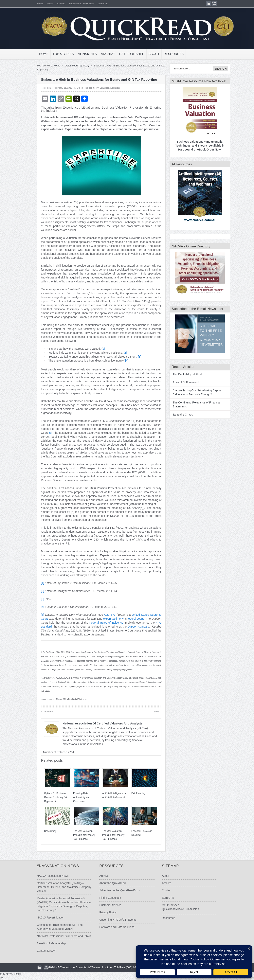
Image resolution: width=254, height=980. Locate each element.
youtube (221, 3)
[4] (120, 361)
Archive (54, 4)
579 (107, 615)
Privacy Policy (106, 912)
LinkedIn (215, 3)
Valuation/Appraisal (103, 88)
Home (33, 4)
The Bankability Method (181, 374)
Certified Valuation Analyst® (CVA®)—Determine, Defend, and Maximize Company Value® (57, 887)
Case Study (44, 831)
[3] (133, 357)
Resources (167, 54)
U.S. (100, 615)
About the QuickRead (110, 883)
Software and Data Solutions (115, 927)
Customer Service (108, 905)
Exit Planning (132, 793)
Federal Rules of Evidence (100, 623)
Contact (169, 890)
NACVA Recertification (44, 918)
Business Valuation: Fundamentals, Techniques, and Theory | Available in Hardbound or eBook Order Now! (193, 146)
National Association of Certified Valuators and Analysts (96, 723)
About (44, 4)
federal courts (129, 619)
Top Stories (57, 54)
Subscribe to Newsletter (75, 4)
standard (132, 627)
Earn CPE (96, 4)
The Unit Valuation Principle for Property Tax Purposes (78, 835)
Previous (40, 711)
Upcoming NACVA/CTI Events (116, 920)
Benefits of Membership (45, 943)
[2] (119, 353)
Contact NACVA (40, 951)
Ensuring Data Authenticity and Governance (75, 797)
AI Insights (81, 54)
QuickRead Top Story (71, 66)
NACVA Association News (46, 876)
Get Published (125, 54)
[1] (97, 349)
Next (151, 711)
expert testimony (107, 619)
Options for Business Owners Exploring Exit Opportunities (49, 797)
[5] (44, 433)
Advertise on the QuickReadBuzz (118, 890)
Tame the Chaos (176, 415)
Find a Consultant (108, 898)
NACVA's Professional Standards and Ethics (57, 936)
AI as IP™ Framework (180, 382)
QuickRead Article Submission (183, 909)
